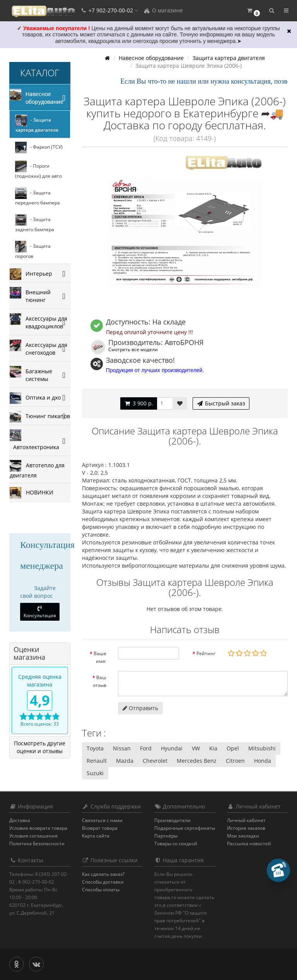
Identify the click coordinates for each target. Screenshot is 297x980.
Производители (172, 820)
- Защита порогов (33, 250)
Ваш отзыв (100, 681)
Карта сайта (96, 836)
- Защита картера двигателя (37, 124)
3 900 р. (139, 403)
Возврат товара (100, 828)
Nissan (122, 748)
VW (196, 748)
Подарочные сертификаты (185, 828)
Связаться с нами (102, 820)
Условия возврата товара (38, 828)
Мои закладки (243, 836)
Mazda (125, 761)
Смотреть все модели (133, 349)
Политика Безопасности (37, 844)
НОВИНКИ (32, 493)
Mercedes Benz (197, 761)
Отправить (140, 708)
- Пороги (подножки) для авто (38, 170)
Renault (97, 761)
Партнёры (166, 836)
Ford (146, 748)
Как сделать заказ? (103, 874)
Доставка (20, 820)
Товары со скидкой (176, 844)
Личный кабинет (246, 820)
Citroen (235, 761)
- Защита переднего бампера (38, 197)
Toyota (95, 748)
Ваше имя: (100, 657)
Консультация (40, 612)
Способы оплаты (101, 890)
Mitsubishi (262, 748)
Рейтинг (206, 653)
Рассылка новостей (249, 844)
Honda (263, 761)
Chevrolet (155, 761)
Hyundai (172, 748)
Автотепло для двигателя (37, 469)
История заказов (246, 828)
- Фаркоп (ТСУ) (39, 148)
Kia (213, 748)
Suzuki (95, 773)
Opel (233, 748)
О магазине (163, 10)
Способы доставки (103, 882)
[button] (253, 11)
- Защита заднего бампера (35, 223)
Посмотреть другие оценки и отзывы (40, 747)
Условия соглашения (33, 836)
